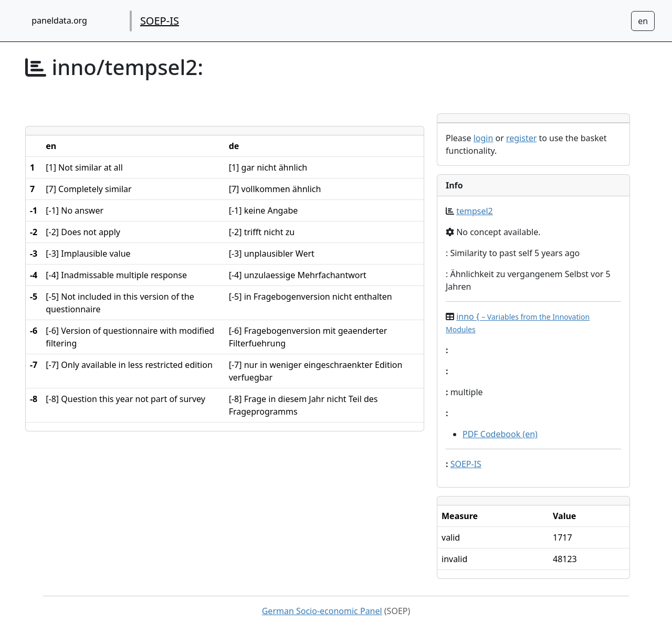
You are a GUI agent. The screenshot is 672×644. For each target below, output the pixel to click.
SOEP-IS (160, 21)
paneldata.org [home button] (59, 20)
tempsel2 (475, 211)
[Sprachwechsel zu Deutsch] (643, 21)
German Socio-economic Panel (322, 611)
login (484, 138)
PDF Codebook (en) (500, 434)
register (521, 138)
